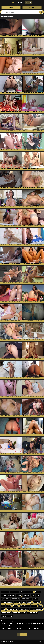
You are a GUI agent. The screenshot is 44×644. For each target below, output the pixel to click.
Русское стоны (6, 613)
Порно (35, 599)
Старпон (34, 606)
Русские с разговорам (8, 595)
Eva (38, 595)
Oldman (15, 606)
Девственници (24, 609)
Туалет (19, 595)
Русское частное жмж (19, 613)
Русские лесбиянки (7, 602)
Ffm (41, 606)
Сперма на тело (32, 613)
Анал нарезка (14, 592)
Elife (33, 595)
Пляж (3, 609)
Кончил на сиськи (26, 599)
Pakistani (17, 602)
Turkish (9, 606)
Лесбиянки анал (25, 606)
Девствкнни (15, 599)
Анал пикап (5, 592)
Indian (29, 602)
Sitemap (41, 642)
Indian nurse (36, 602)
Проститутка (5, 599)
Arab (3, 606)
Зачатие (38, 592)
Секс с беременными (7, 642)
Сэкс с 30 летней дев (27, 592)
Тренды (11, 7)
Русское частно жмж (37, 609)
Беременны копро (12, 609)
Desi (24, 602)
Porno (22, 3)
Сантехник (26, 595)
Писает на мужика (7, 616)
